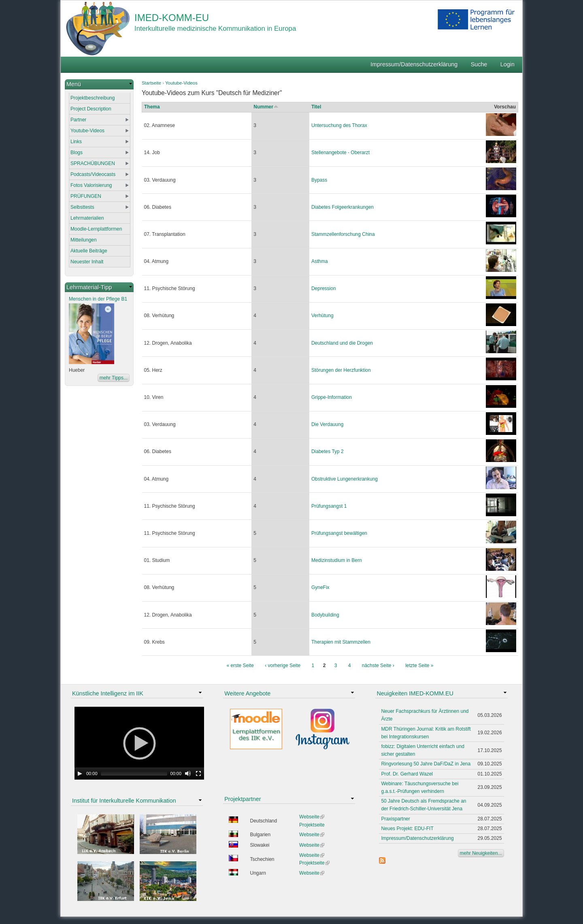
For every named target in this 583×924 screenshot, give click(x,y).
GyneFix (320, 587)
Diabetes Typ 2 (328, 451)
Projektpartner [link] (243, 799)
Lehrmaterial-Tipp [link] (89, 287)
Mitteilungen (84, 240)
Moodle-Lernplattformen (96, 229)
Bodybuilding (325, 615)
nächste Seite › (378, 665)
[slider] (134, 774)
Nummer (266, 107)
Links (76, 142)
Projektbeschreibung (93, 98)
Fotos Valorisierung (91, 185)
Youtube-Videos (181, 83)
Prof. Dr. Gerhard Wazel (407, 774)
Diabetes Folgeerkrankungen (343, 207)
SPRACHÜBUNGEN (93, 163)
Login (507, 64)
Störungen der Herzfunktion (341, 370)
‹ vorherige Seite (283, 665)
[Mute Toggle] (188, 774)
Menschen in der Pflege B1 (98, 299)
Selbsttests (82, 207)
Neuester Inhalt (87, 262)
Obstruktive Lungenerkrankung (345, 479)
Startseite (151, 83)
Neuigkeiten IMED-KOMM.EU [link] (415, 693)
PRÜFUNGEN (86, 196)
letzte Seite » (419, 665)
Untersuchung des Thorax (339, 125)
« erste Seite (240, 665)
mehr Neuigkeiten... (481, 853)
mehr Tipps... (114, 378)
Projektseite (312, 825)
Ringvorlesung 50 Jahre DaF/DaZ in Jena (426, 764)
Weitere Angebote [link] (247, 693)
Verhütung (322, 316)
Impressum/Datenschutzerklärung (414, 64)
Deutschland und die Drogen (342, 343)
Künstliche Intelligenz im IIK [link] (108, 693)
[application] (139, 743)
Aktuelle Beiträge (89, 251)
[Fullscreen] (198, 774)
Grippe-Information (332, 397)
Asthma (320, 261)
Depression (324, 288)
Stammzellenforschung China (343, 234)
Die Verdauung (327, 424)
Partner (78, 120)
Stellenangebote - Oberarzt (340, 153)
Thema (152, 107)
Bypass (319, 180)
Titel (316, 107)
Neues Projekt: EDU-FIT (407, 829)
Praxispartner (395, 819)
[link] (99, 84)
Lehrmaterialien (87, 218)
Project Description (91, 109)
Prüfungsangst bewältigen (339, 533)
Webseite (312, 817)
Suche (479, 64)
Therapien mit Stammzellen (341, 642)
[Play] (80, 774)
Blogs (77, 153)
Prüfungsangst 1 (329, 506)
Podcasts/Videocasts (93, 174)
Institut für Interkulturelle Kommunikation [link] (124, 801)
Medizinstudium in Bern (337, 560)
